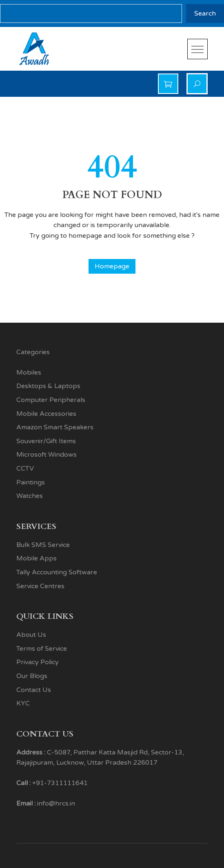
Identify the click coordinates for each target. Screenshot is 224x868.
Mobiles (29, 373)
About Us (31, 635)
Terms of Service (42, 649)
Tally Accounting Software (57, 572)
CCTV (25, 469)
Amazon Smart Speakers (55, 427)
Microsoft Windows (47, 455)
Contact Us (34, 690)
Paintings (31, 482)
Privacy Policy (38, 662)
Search (205, 13)
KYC (23, 703)
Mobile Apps (37, 558)
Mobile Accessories (46, 414)
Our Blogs (32, 676)
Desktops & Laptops (48, 386)
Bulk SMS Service (43, 545)
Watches (30, 496)
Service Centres (40, 586)
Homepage (112, 266)
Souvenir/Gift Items (46, 441)
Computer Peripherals (51, 400)
